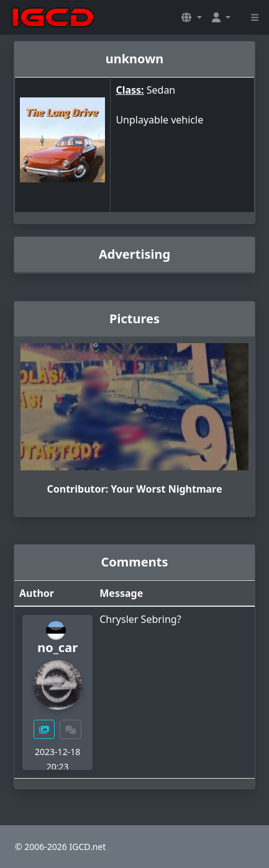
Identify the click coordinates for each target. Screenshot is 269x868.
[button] (191, 17)
